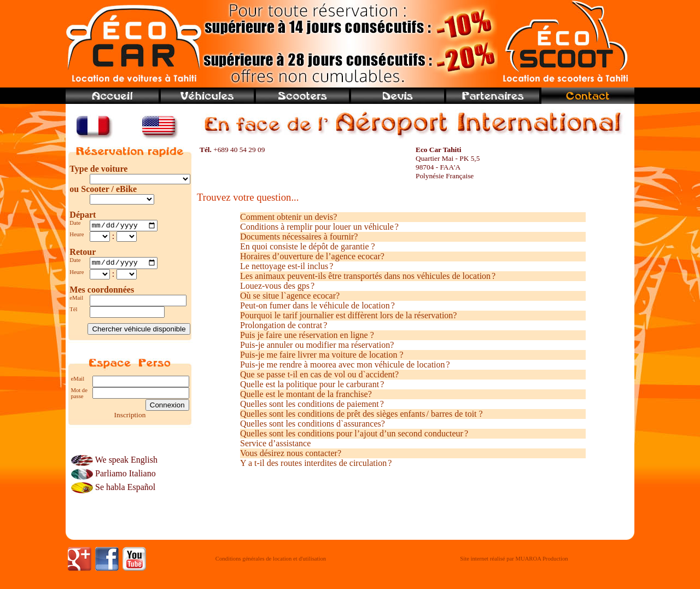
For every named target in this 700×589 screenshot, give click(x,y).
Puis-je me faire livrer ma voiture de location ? (322, 355)
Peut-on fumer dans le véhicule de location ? (317, 305)
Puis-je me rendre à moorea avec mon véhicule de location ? (345, 365)
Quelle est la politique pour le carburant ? (312, 384)
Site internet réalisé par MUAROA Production (514, 562)
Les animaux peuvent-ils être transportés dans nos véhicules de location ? (368, 276)
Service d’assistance (275, 443)
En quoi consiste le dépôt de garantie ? (308, 246)
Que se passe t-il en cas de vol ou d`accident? (319, 374)
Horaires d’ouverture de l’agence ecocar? (312, 256)
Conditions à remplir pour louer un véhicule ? (319, 227)
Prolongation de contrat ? (284, 325)
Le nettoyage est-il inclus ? (287, 266)
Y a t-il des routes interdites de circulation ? (316, 463)
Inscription (130, 418)
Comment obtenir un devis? (288, 217)
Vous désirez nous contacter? (291, 453)
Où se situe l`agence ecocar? (290, 296)
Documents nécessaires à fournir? (299, 237)
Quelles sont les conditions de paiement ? (312, 404)
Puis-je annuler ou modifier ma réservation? (317, 345)
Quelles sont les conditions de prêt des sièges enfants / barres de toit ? (361, 414)
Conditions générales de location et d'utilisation (271, 562)
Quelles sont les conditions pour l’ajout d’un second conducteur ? (354, 433)
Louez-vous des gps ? (277, 286)
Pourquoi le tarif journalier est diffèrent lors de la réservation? (348, 315)
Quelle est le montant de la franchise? (306, 394)
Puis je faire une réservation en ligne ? (307, 335)
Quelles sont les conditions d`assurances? (313, 424)
